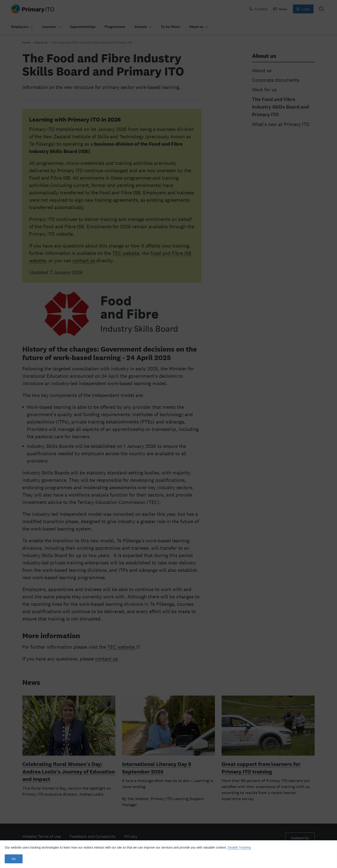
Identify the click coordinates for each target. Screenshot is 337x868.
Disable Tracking (239, 847)
